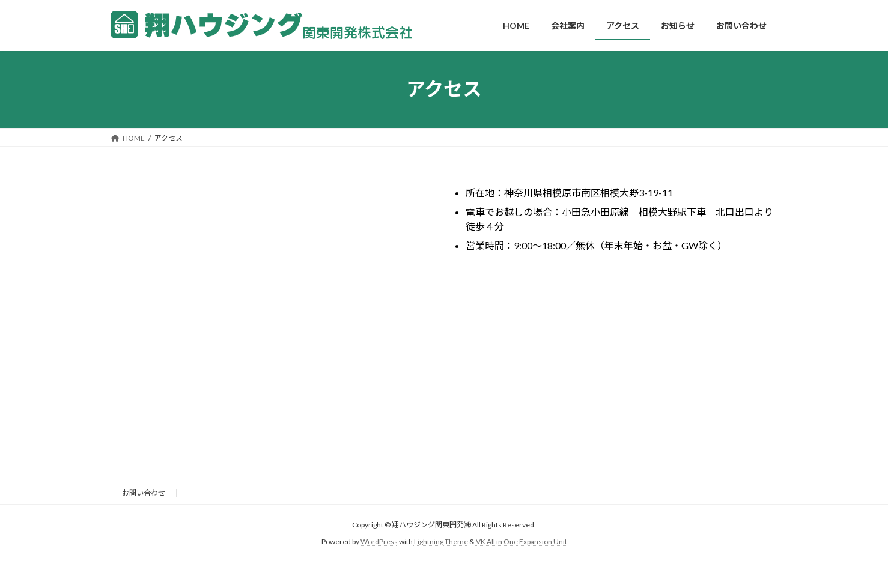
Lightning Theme (441, 541)
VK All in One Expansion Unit (522, 541)
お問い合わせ (144, 493)
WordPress (379, 541)
